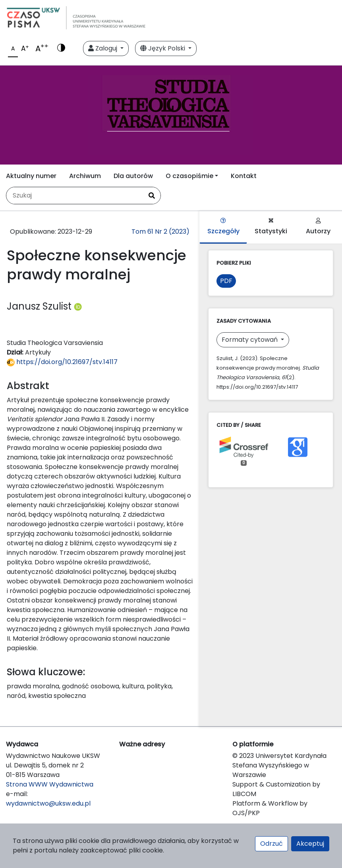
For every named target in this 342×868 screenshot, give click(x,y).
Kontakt (244, 176)
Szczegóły (223, 227)
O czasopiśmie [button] (189, 176)
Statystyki (271, 227)
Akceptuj (310, 844)
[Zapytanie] (75, 196)
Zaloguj (103, 48)
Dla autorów (133, 176)
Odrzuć (271, 844)
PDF (226, 281)
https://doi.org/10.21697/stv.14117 (62, 362)
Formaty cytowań (250, 340)
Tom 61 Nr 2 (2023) (160, 232)
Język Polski (163, 48)
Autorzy (318, 227)
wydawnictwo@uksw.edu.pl (48, 803)
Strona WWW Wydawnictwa (50, 784)
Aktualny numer (31, 176)
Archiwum (85, 176)
